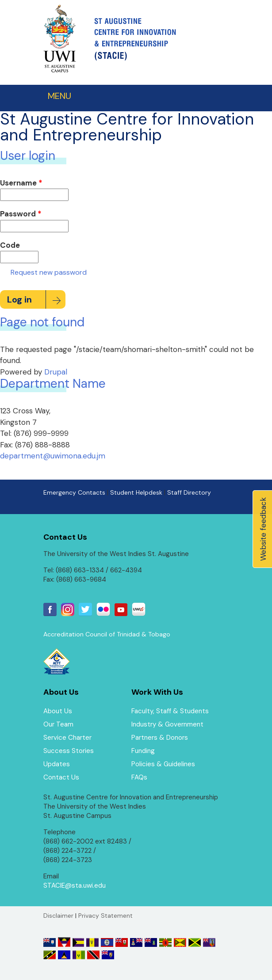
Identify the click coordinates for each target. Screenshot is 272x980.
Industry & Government (167, 724)
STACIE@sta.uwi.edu (75, 885)
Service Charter (67, 738)
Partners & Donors (160, 738)
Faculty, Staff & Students (170, 711)
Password (21, 214)
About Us (58, 711)
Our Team (58, 724)
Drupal (56, 372)
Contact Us (61, 777)
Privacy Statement (105, 916)
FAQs (139, 777)
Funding (143, 751)
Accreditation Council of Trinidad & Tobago (107, 634)
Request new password (49, 272)
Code (10, 245)
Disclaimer (58, 916)
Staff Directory (189, 492)
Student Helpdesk (136, 492)
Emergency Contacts (74, 492)
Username (21, 183)
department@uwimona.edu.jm (53, 456)
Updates (57, 764)
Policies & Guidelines (163, 764)
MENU (59, 96)
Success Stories (69, 751)
